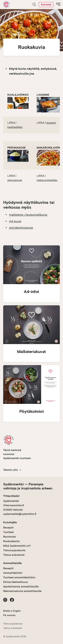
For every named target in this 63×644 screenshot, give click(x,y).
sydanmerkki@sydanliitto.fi (20, 514)
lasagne (51, 123)
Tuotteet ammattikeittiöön (19, 577)
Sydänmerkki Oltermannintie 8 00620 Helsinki (14, 505)
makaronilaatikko (47, 180)
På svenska (9, 615)
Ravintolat (9, 537)
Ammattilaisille (12, 563)
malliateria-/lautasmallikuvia (28, 215)
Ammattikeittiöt (13, 573)
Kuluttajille (10, 522)
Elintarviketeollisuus (16, 582)
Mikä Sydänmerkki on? (17, 546)
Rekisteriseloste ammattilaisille (22, 591)
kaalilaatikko (15, 127)
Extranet (46, 4)
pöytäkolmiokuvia (21, 228)
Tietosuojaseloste (14, 550)
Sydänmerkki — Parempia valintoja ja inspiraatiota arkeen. (28, 486)
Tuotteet (8, 532)
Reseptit (8, 528)
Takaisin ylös (12, 470)
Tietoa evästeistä (14, 555)
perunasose (15, 180)
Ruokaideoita (11, 541)
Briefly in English (12, 611)
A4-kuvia (15, 221)
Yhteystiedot (11, 496)
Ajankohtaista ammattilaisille (21, 586)
